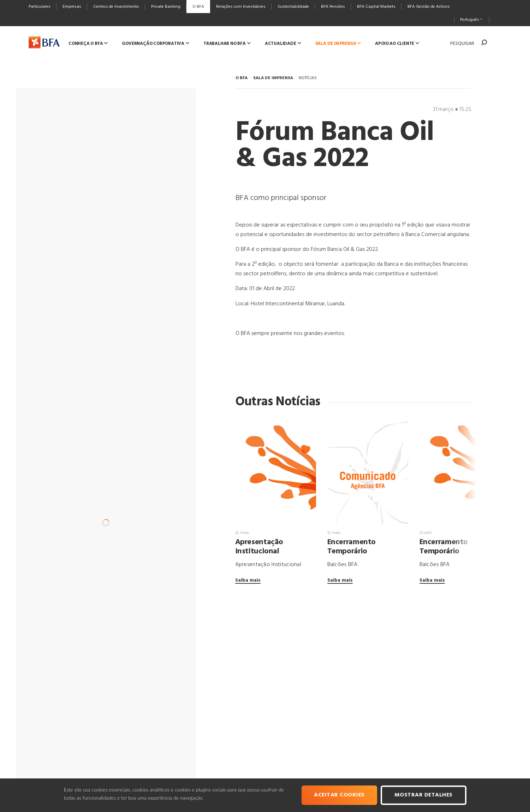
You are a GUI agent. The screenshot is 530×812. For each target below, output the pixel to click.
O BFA (242, 78)
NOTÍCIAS (308, 78)
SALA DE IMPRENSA (273, 78)
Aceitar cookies (339, 795)
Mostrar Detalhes (424, 795)
